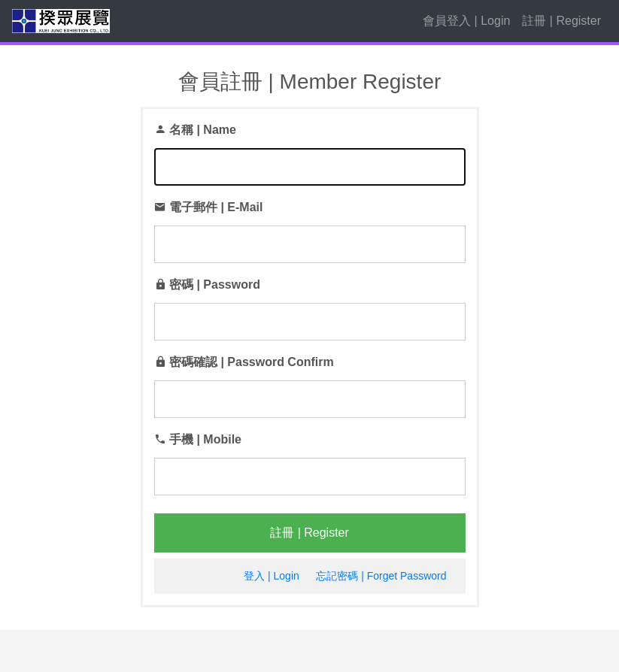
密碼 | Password (215, 285)
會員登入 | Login (466, 21)
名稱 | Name (203, 130)
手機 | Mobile (205, 439)
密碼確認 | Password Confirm (252, 362)
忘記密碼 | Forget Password (381, 576)
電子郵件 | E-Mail (216, 207)
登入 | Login (272, 576)
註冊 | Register (561, 21)
